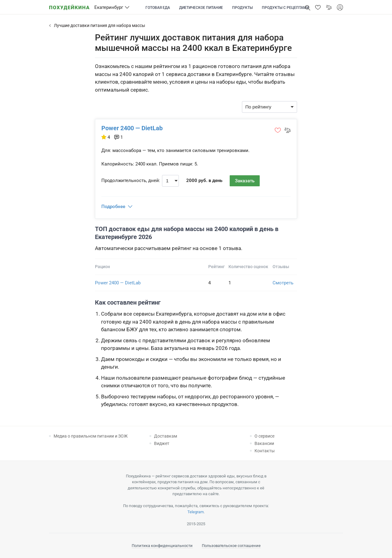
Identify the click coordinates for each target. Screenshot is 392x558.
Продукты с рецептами (285, 8)
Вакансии (264, 443)
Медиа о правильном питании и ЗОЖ (91, 436)
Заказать (245, 181)
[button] (318, 7)
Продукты (242, 8)
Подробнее (113, 207)
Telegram (196, 512)
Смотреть (283, 283)
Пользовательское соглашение (231, 546)
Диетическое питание (201, 8)
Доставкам (166, 436)
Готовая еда (158, 8)
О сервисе (264, 436)
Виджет (162, 443)
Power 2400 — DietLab (132, 128)
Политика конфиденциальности (162, 546)
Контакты (265, 451)
